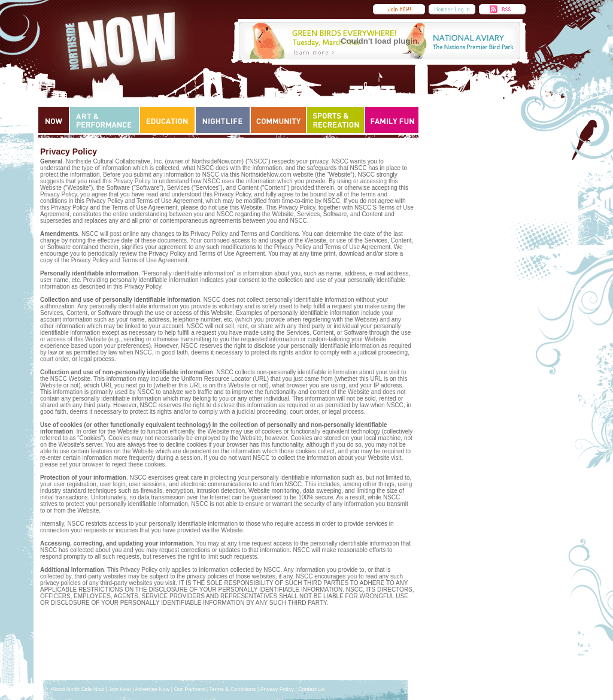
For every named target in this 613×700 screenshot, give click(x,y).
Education (167, 120)
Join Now (119, 689)
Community (278, 120)
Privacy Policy (277, 689)
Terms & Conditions (232, 689)
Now (54, 120)
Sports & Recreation (336, 120)
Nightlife (223, 120)
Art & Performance (104, 120)
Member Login (452, 9)
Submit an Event (399, 9)
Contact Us (312, 689)
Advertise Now (152, 689)
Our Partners (190, 689)
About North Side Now (78, 689)
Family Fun (392, 120)
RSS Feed (502, 9)
